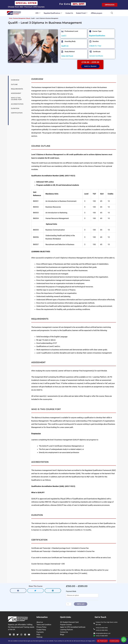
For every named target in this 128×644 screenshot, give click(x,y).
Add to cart (81, 604)
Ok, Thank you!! (102, 641)
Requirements (17, 89)
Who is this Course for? (16, 99)
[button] (18, 591)
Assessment (16, 93)
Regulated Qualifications (53, 13)
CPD (38, 13)
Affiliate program (97, 13)
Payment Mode (71, 591)
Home (11, 18)
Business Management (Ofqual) (22, 18)
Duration (15, 108)
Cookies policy (114, 641)
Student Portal (82, 13)
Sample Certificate (96, 56)
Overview (15, 80)
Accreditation (17, 104)
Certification (17, 113)
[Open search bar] (112, 13)
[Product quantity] (69, 604)
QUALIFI (60, 505)
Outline (14, 84)
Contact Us (69, 13)
